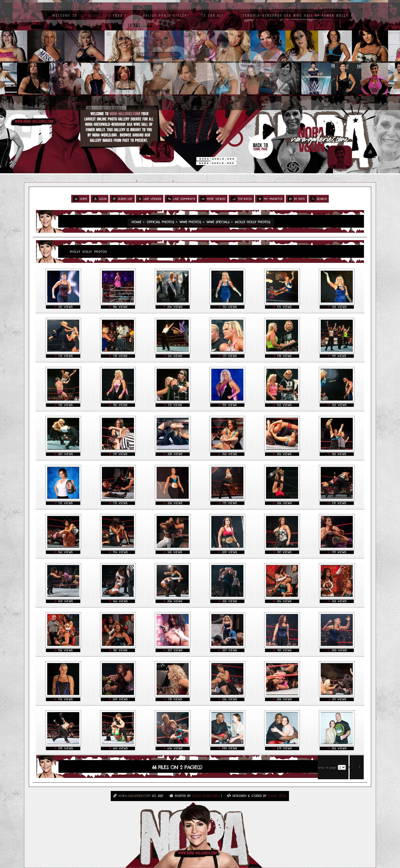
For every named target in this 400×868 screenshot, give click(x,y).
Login (100, 199)
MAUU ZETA (277, 796)
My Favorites (270, 199)
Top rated (241, 199)
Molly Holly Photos (253, 222)
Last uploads (150, 199)
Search (319, 199)
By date (296, 199)
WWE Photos (190, 222)
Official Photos (161, 222)
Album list (122, 199)
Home (80, 199)
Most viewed (213, 199)
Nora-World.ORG (206, 796)
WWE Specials (218, 222)
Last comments (181, 199)
